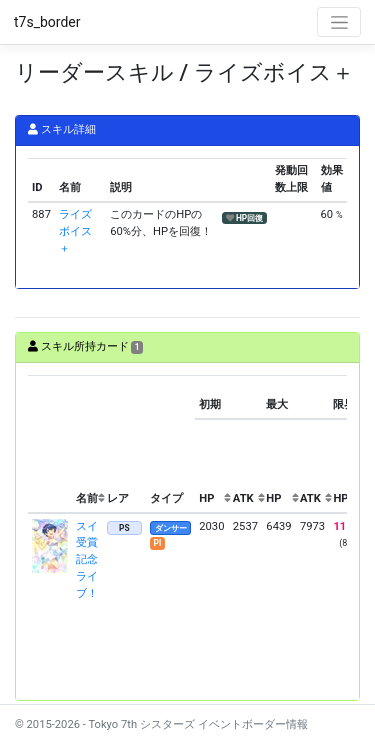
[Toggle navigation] (339, 22)
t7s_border (47, 22)
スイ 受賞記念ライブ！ (87, 560)
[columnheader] (50, 445)
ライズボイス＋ (75, 231)
